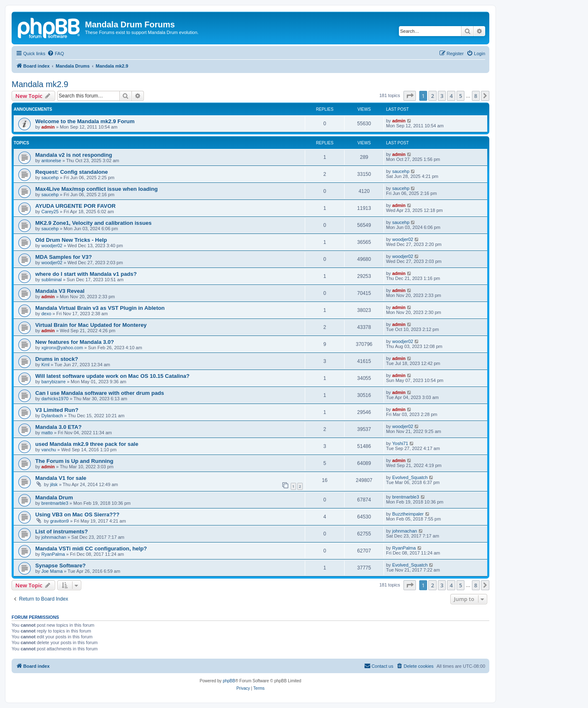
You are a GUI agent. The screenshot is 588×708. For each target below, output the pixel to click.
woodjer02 (52, 246)
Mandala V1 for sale (61, 478)
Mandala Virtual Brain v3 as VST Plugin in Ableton (100, 308)
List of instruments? (62, 532)
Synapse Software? (61, 566)
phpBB (229, 681)
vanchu (49, 450)
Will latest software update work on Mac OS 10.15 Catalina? (112, 376)
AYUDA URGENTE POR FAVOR (75, 206)
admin (48, 127)
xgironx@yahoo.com (62, 348)
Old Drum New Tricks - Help (71, 240)
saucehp (50, 178)
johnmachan (54, 537)
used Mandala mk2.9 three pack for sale (87, 444)
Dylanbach (52, 416)
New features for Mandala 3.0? (75, 342)
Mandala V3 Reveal (60, 291)
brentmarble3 (55, 503)
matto (47, 433)
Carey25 (50, 212)
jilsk (54, 484)
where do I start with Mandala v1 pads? (86, 274)
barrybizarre (54, 382)
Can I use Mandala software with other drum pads (100, 393)
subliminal (52, 280)
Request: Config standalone (72, 172)
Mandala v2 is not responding (74, 155)
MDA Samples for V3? (64, 257)
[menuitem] (56, 54)
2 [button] (432, 96)
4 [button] (451, 96)
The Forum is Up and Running (74, 461)
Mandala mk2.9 (40, 84)
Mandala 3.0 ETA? (58, 427)
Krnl (46, 365)
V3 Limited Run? (57, 410)
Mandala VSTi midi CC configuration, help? (91, 549)
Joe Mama (52, 571)
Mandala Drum (54, 498)
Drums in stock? (57, 359)
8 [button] (476, 96)
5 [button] (460, 96)
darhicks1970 (55, 399)
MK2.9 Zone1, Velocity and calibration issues (94, 223)
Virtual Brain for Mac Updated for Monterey (91, 325)
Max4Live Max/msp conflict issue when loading (96, 189)
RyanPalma (53, 554)
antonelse (51, 161)
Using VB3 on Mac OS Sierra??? (77, 515)
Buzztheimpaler (408, 514)
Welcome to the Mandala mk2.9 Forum (85, 121)
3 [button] (442, 96)
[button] (410, 96)
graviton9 (60, 521)
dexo (46, 314)
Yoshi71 (400, 443)
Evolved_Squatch (410, 477)
